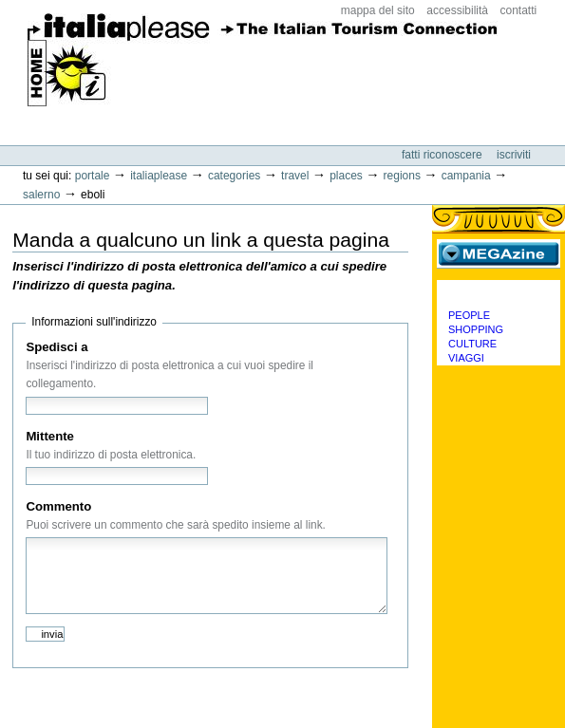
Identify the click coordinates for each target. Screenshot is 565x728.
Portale (93, 176)
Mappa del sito (378, 10)
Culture (472, 344)
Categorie (499, 294)
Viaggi (466, 358)
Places (346, 176)
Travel (295, 176)
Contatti (519, 10)
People (469, 315)
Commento (58, 506)
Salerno (41, 195)
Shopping (476, 329)
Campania (466, 176)
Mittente (50, 436)
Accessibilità (457, 10)
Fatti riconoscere (443, 155)
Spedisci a (56, 347)
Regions (402, 176)
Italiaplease (159, 176)
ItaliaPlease (263, 66)
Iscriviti (514, 155)
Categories (234, 176)
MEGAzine (499, 253)
